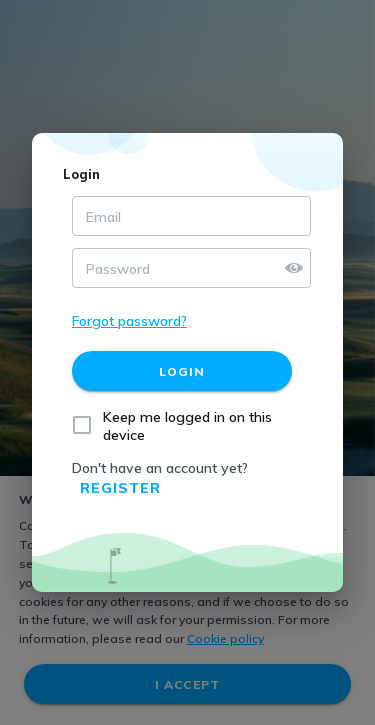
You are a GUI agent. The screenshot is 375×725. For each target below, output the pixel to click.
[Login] (182, 371)
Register (120, 488)
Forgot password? (129, 321)
